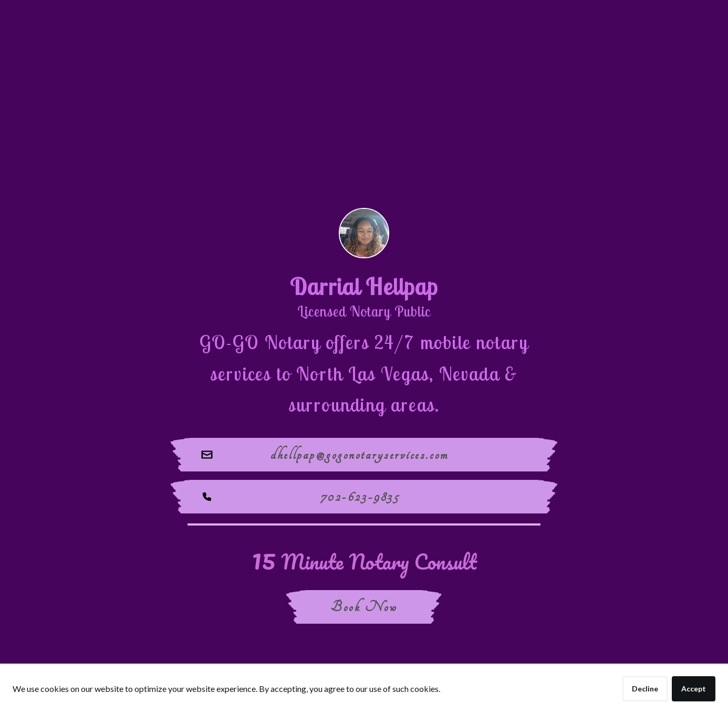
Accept (694, 689)
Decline (645, 689)
